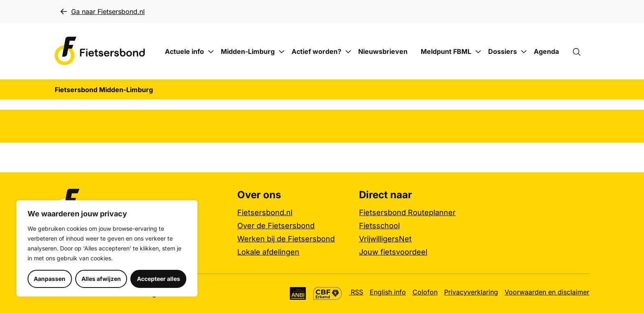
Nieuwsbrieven (383, 51)
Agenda (546, 51)
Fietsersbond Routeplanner (407, 212)
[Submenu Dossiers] (524, 52)
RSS (356, 292)
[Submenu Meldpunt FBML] (478, 52)
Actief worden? (316, 51)
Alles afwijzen (101, 279)
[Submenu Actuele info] (211, 52)
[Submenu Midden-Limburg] (282, 52)
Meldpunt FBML (446, 51)
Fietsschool (379, 226)
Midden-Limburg (248, 51)
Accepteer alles (159, 279)
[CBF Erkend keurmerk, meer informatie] (328, 293)
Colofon (425, 292)
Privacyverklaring (471, 292)
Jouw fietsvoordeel (393, 252)
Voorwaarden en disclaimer (547, 292)
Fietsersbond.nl (265, 212)
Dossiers (503, 51)
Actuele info (184, 51)
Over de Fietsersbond (276, 226)
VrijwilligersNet (385, 239)
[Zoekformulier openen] (581, 51)
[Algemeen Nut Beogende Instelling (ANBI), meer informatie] (298, 293)
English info (388, 292)
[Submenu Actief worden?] (348, 52)
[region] (107, 248)
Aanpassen (50, 279)
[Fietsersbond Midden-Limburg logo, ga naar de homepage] (100, 51)
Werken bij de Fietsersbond (286, 239)
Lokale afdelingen (268, 252)
